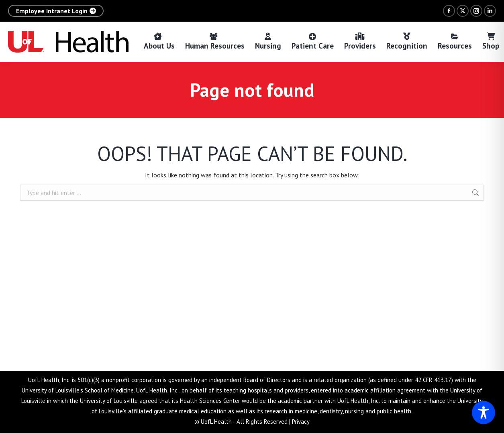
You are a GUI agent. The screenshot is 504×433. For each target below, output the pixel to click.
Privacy (301, 422)
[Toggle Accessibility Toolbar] (484, 413)
